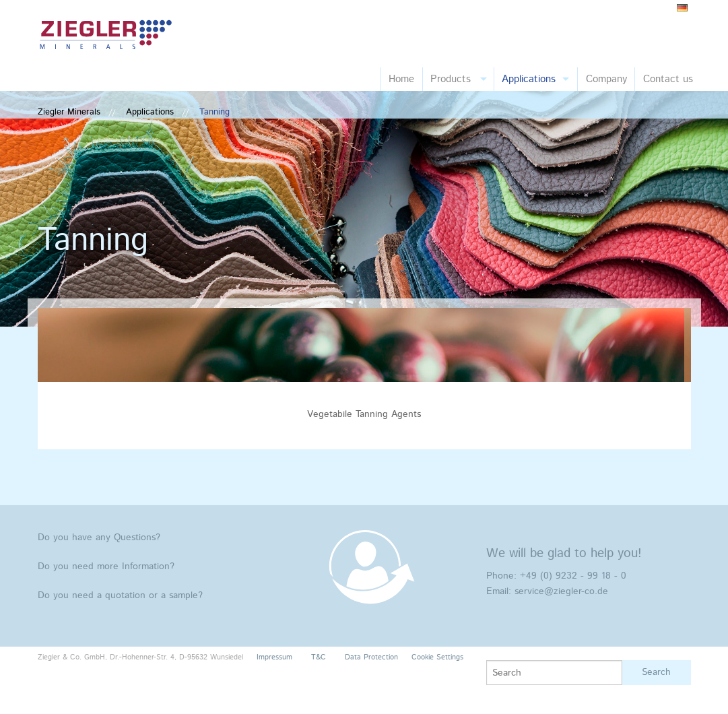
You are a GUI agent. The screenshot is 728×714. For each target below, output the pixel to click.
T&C (319, 657)
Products (451, 79)
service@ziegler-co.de (561, 591)
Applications (529, 79)
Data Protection (371, 657)
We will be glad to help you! (564, 553)
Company (606, 79)
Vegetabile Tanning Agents (364, 414)
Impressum (274, 657)
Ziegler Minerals (69, 112)
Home (401, 79)
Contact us (668, 79)
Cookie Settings (437, 657)
